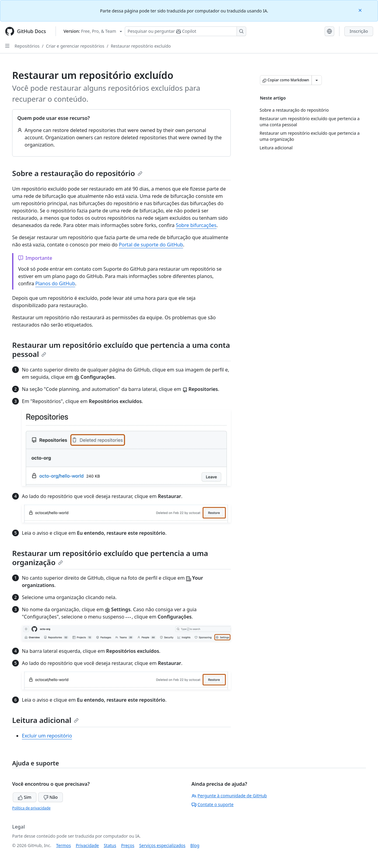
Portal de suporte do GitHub (151, 245)
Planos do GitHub (55, 283)
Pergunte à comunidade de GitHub (229, 796)
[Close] (361, 10)
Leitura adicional (45, 720)
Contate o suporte (213, 804)
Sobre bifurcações (196, 225)
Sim (25, 797)
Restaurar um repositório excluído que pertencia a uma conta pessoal (121, 349)
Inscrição (359, 31)
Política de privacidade (31, 808)
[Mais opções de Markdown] (317, 80)
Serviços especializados (162, 845)
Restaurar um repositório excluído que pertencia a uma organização (110, 558)
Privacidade (87, 845)
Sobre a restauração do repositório (77, 173)
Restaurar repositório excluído (141, 46)
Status (110, 845)
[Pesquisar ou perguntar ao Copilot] (186, 31)
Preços (128, 845)
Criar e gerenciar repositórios (75, 46)
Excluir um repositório (47, 736)
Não (51, 797)
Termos (64, 845)
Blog (195, 845)
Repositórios (27, 46)
